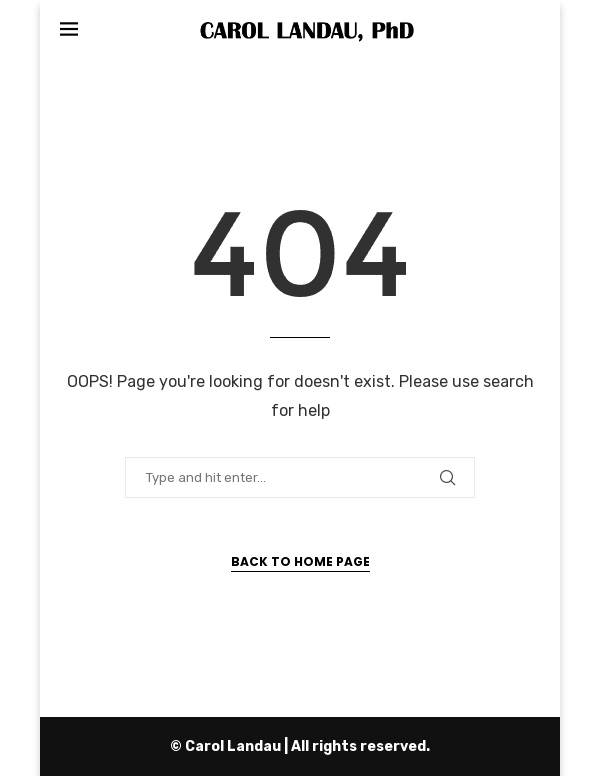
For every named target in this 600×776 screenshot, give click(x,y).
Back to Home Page (300, 561)
